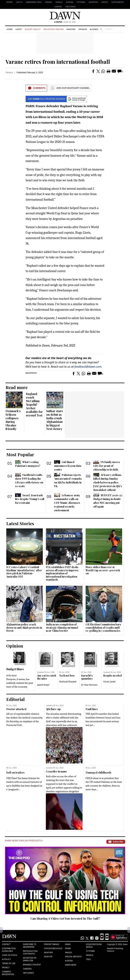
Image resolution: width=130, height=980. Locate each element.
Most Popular (20, 454)
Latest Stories (20, 523)
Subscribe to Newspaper (30, 946)
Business (94, 29)
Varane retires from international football (58, 62)
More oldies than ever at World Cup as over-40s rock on (103, 570)
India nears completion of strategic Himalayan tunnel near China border (62, 628)
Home (10, 29)
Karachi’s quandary (87, 677)
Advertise (93, 2)
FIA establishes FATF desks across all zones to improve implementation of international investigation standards (62, 573)
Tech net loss (67, 676)
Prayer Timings (52, 944)
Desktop (48, 957)
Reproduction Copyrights (30, 952)
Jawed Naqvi (43, 685)
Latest (19, 29)
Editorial (15, 699)
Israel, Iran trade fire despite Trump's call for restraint (30, 499)
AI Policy (6, 959)
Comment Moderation (8, 973)
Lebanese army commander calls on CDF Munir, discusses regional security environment (67, 503)
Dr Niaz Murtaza (89, 685)
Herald (59, 2)
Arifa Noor (11, 676)
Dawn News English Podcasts (24, 841)
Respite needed (112, 676)
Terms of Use (9, 963)
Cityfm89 (90, 951)
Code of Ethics (10, 955)
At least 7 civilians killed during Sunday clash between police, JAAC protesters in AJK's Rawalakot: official (108, 482)
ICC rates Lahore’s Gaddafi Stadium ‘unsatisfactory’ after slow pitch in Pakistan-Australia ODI (24, 572)
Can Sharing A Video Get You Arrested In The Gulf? (65, 918)
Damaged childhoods (98, 773)
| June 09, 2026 (65, 22)
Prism (68, 948)
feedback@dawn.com (88, 367)
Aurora (69, 2)
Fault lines (92, 709)
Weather (48, 953)
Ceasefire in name (56, 771)
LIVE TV (19, 2)
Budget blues (15, 669)
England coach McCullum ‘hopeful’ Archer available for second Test (34, 405)
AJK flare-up (53, 709)
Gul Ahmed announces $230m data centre (68, 466)
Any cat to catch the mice (47, 677)
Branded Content (32, 965)
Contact (6, 944)
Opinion (83, 29)
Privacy (6, 968)
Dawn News (71, 965)
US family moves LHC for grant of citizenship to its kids (107, 466)
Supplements (118, 2)
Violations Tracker (53, 29)
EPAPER (9, 2)
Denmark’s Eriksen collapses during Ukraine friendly (13, 420)
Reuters (9, 73)
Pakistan (71, 29)
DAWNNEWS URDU (34, 2)
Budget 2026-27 (33, 29)
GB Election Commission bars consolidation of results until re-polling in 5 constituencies (103, 628)
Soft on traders (15, 773)
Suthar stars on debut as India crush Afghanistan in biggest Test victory (55, 420)
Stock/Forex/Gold (53, 948)
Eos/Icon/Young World (94, 946)
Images (49, 2)
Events (105, 2)
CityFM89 (81, 2)
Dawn (68, 944)
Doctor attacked (16, 709)
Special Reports (73, 957)
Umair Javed (109, 682)
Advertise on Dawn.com (30, 959)
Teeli (88, 959)
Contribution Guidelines (9, 950)
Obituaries (71, 7)
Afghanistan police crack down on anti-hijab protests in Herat (24, 628)
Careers (58, 7)
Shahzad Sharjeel (68, 682)
